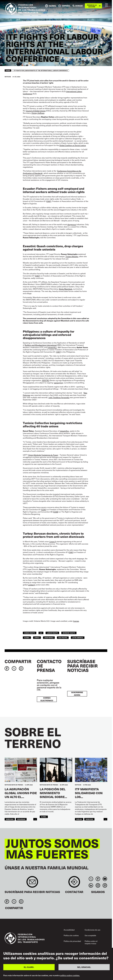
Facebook (98, 879)
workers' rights (69, 633)
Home (8, 70)
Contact (74, 883)
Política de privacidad (72, 941)
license (76, 621)
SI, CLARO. (29, 967)
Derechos (10, 819)
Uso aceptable (90, 935)
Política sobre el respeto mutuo (91, 942)
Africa (37, 638)
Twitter (91, 879)
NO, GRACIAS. (84, 967)
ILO (41, 633)
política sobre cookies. (70, 975)
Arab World (49, 638)
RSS (105, 885)
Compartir (18, 661)
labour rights (52, 633)
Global (27, 638)
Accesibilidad (69, 930)
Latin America (78, 638)
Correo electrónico (47, 699)
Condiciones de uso (92, 930)
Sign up (32, 883)
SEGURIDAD (21, 819)
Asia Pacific (63, 638)
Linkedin (91, 885)
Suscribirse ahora (77, 694)
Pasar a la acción (92, 6)
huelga (79, 819)
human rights (30, 633)
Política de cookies (71, 935)
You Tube (105, 879)
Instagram (98, 885)
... (35, 819)
